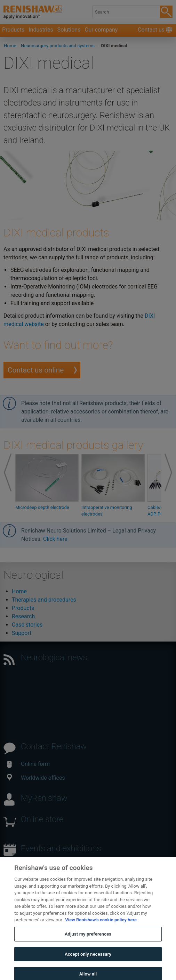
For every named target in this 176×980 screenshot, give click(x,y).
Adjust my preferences (88, 939)
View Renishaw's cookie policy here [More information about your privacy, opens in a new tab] (101, 925)
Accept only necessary (88, 959)
